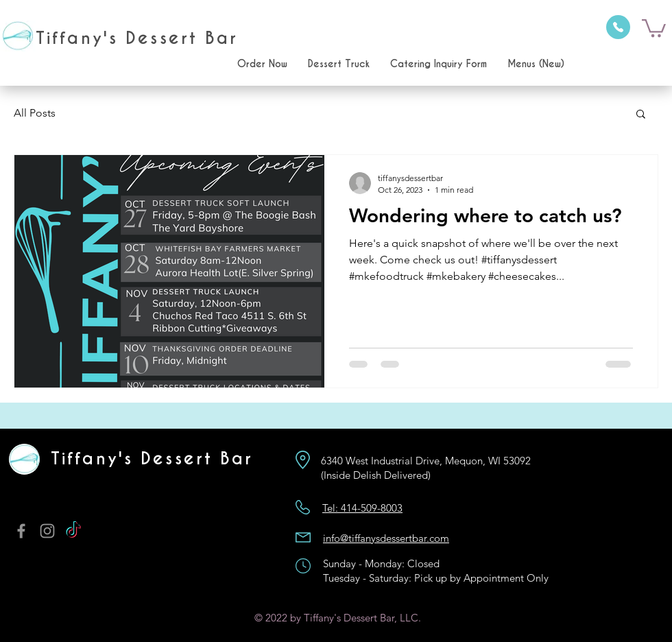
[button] (654, 27)
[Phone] (618, 27)
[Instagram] (47, 531)
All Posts (35, 113)
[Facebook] (21, 531)
